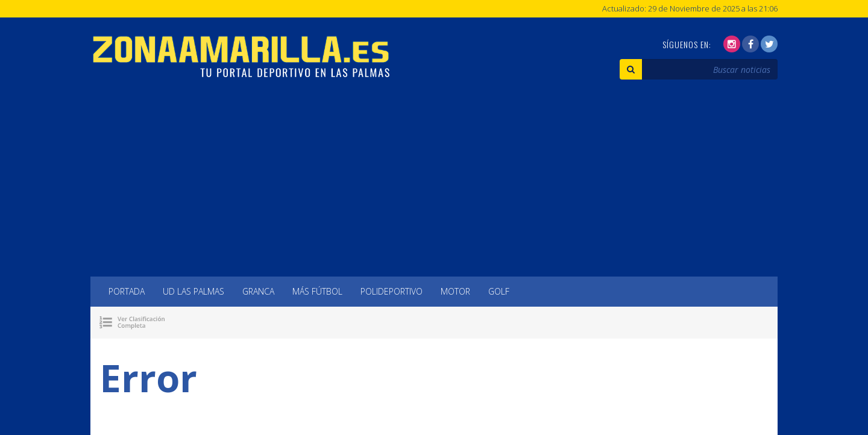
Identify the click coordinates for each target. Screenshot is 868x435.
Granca (258, 291)
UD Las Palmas (193, 291)
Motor (455, 291)
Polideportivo (392, 291)
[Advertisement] (434, 186)
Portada (127, 291)
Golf (499, 291)
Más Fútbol (317, 291)
